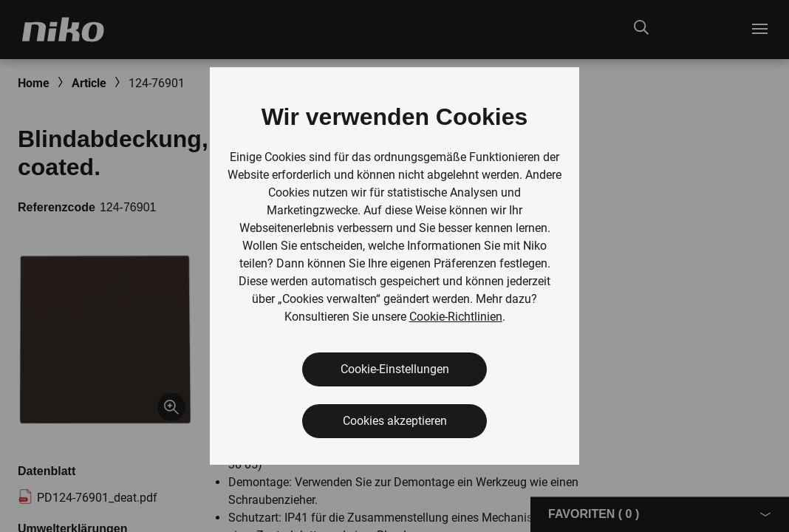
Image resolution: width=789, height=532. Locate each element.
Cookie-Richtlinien (456, 317)
